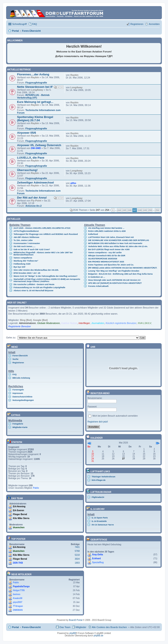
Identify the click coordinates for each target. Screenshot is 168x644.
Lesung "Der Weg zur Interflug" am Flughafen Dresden (114, 271)
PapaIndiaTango (21, 586)
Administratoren (27, 323)
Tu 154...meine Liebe (23, 240)
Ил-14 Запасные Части (103, 525)
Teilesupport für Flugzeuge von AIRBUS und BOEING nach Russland (46, 234)
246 (129, 210)
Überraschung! (27, 170)
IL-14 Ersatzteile (99, 521)
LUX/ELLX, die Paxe (31, 158)
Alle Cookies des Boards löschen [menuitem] (109, 627)
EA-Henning (19, 506)
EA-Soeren (18, 510)
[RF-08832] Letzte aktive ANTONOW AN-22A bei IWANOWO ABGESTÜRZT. (123, 268)
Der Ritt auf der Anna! (32, 198)
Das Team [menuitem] (65, 627)
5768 (77, 551)
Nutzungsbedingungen (23, 400)
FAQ (15, 374)
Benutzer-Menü (98, 393)
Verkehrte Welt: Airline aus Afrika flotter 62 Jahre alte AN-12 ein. (118, 246)
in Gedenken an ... (97, 277)
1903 (77, 563)
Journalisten (98, 323)
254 (157, 210)
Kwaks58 (18, 598)
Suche (15, 359)
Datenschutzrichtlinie (22, 397)
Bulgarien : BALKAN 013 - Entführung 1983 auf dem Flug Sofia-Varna (120, 274)
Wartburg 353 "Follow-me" (26, 261)
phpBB (73, 633)
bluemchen (19, 527)
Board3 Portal (76, 620)
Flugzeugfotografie (36, 83)
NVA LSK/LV (144, 323)
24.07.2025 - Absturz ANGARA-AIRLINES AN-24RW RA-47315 (42, 228)
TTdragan (18, 606)
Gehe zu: (11, 338)
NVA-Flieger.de (99, 480)
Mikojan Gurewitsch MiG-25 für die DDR (107, 256)
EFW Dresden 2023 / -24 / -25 (27, 273)
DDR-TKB (18, 563)
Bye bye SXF (20, 267)
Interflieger (84, 323)
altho (73, 183)
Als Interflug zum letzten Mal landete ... (106, 228)
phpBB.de (98, 636)
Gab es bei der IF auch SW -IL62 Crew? (32, 249)
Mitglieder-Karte (20, 427)
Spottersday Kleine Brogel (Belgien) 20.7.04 (35, 119)
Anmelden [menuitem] (154, 24)
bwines (17, 594)
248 (140, 210)
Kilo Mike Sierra (21, 518)
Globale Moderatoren (48, 323)
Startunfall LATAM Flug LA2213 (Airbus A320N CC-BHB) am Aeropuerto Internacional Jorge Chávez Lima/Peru (47, 280)
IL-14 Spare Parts (100, 518)
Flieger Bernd (20, 514)
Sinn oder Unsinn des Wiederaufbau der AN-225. (36, 270)
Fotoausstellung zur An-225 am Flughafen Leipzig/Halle (39, 287)
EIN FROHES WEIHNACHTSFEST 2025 (106, 262)
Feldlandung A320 (22, 264)
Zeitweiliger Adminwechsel (35, 183)
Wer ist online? (17, 303)
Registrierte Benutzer (20, 326)
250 (150, 210)
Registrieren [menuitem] (137, 24)
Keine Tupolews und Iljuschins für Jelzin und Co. (111, 265)
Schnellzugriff (19, 24)
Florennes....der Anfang (33, 74)
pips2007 (18, 602)
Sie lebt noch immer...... (24, 246)
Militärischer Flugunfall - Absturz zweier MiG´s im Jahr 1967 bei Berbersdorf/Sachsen (43, 254)
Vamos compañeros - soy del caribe (105, 253)
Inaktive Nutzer (69, 323)
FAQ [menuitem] (35, 24)
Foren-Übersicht (20, 356)
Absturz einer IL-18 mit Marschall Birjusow (33, 291)
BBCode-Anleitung (21, 378)
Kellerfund (93, 234)
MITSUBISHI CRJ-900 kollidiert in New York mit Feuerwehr (115, 243)
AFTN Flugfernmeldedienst (26, 231)
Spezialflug (98, 562)
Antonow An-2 (33, 206)
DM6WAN (18, 610)
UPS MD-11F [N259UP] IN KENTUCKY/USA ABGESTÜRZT (115, 283)
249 (145, 210)
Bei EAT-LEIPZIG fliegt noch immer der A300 (109, 249)
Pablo (36, 488)
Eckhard (96, 558)
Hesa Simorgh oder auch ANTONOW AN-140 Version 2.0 (114, 280)
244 (119, 210)
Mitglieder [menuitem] (81, 627)
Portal (15, 31)
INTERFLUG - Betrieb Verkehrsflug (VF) (33, 96)
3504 (77, 559)
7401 (77, 547)
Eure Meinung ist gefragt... (35, 102)
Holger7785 (19, 590)
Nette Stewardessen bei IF (35, 87)
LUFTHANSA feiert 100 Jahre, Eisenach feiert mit (111, 237)
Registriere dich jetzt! (98, 422)
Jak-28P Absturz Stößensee (26, 237)
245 (124, 210)
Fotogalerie (18, 424)
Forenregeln (18, 390)
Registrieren (18, 363)
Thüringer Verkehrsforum (103, 477)
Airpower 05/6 (27, 133)
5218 (77, 555)
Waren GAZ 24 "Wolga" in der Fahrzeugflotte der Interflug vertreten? (45, 276)
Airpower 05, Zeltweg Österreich (39, 145)
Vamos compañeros (23, 258)
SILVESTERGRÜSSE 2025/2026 (103, 259)
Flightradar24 (98, 497)
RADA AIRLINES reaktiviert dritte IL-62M (107, 231)
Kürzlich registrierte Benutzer (121, 323)
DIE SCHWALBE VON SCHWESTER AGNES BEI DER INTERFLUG (119, 240)
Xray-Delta (97, 555)
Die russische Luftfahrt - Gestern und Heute (34, 284)
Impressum (18, 393)
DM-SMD (36, 148)
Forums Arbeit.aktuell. (99, 286)
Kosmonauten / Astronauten (27, 243)
